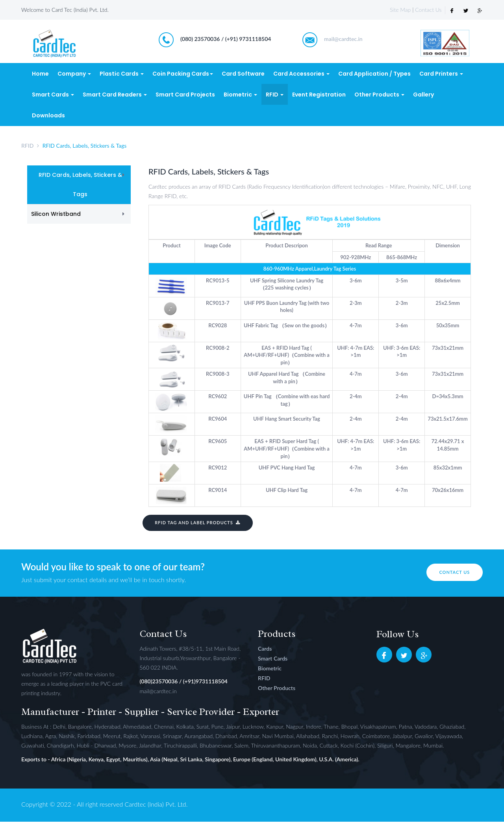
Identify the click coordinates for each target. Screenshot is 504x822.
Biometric (240, 95)
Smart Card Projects (185, 95)
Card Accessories (301, 74)
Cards (265, 649)
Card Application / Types (374, 74)
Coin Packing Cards (183, 74)
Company (74, 74)
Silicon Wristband (56, 215)
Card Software (243, 74)
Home (40, 74)
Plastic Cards (122, 74)
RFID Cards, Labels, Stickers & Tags (80, 185)
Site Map (400, 10)
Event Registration (319, 95)
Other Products (379, 95)
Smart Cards (53, 95)
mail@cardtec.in (343, 40)
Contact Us (428, 10)
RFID (275, 95)
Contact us (452, 572)
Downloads (48, 116)
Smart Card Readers (115, 95)
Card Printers (441, 74)
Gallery (423, 95)
